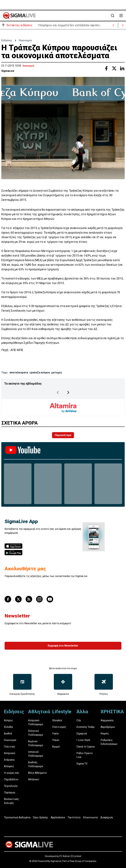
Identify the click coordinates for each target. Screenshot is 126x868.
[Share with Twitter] (114, 68)
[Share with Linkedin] (122, 68)
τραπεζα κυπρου (40, 373)
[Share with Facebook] (106, 68)
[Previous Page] (58, 392)
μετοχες (57, 373)
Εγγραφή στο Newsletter (63, 646)
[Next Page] (68, 392)
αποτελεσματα (19, 373)
